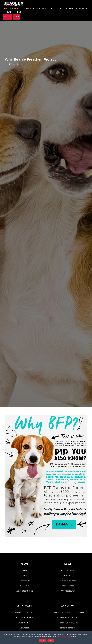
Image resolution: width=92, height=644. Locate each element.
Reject (51, 640)
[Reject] (89, 638)
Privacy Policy (65, 637)
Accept (42, 640)
